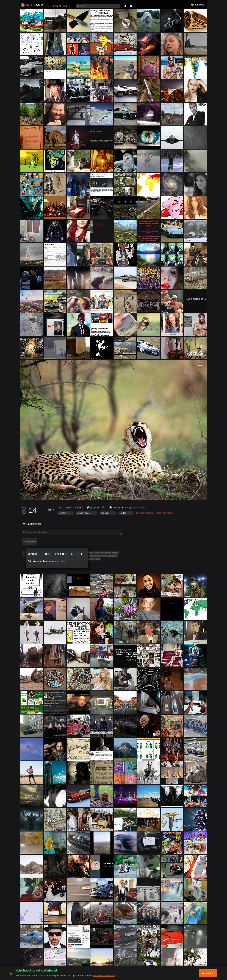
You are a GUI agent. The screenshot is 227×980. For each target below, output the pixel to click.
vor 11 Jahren (65, 508)
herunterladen (138, 508)
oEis (79, 508)
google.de (94, 508)
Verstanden (208, 973)
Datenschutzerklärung (104, 975)
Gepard (62, 513)
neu (49, 6)
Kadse (123, 513)
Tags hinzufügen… (166, 513)
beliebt (57, 6)
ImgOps (117, 508)
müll (65, 6)
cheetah (105, 513)
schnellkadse (83, 513)
